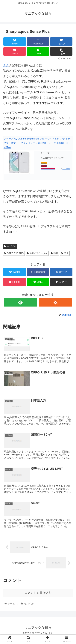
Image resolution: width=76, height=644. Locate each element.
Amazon (44, 163)
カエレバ (66, 168)
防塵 (54, 253)
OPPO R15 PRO (14, 253)
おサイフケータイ (37, 253)
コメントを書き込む (38, 593)
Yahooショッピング (48, 169)
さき (6, 65)
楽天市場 (44, 166)
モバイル (10, 246)
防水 (65, 253)
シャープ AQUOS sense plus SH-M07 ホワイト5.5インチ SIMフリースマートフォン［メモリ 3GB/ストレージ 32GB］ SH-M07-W (37, 143)
